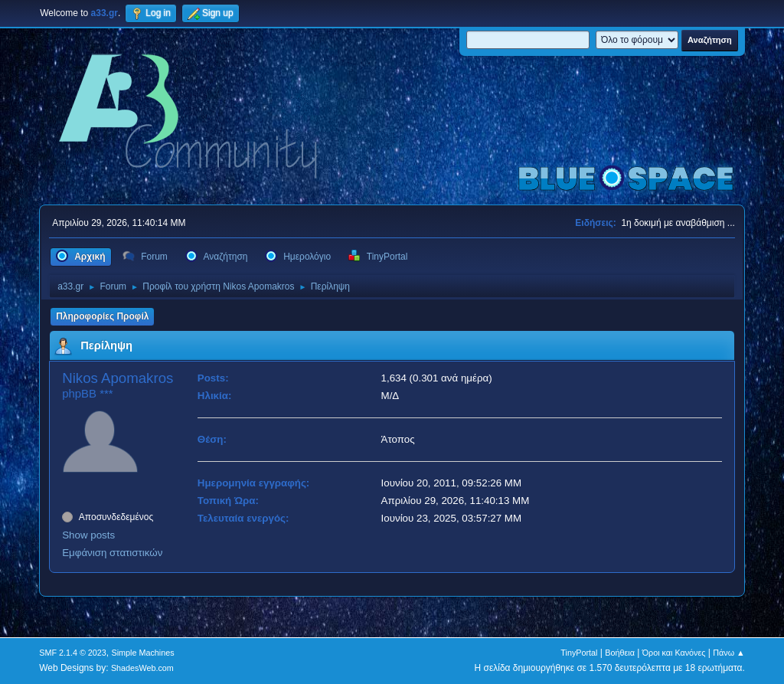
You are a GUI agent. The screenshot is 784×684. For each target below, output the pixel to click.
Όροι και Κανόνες (674, 653)
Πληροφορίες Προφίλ (102, 316)
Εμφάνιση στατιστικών (112, 553)
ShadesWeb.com (142, 668)
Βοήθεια (620, 653)
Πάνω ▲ (729, 653)
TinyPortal (579, 653)
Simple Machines (143, 653)
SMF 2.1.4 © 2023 (73, 653)
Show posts (88, 535)
